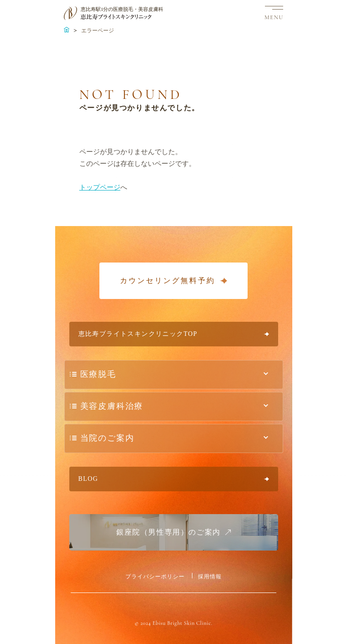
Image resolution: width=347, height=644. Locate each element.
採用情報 (210, 577)
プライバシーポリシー (155, 577)
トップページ (100, 187)
